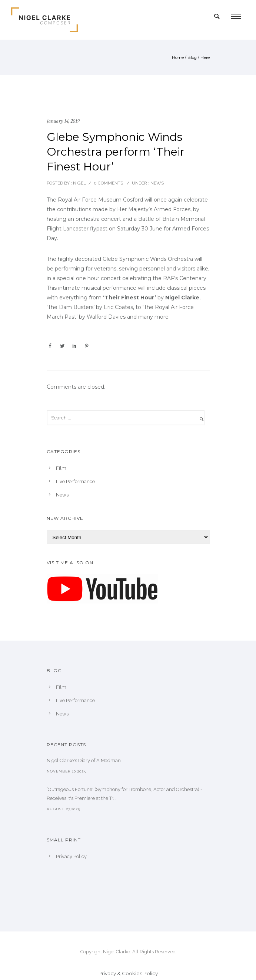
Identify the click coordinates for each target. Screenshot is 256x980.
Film (61, 468)
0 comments (108, 183)
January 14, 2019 (63, 121)
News (157, 183)
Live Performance (75, 481)
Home (178, 57)
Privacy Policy (71, 856)
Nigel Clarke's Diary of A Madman (84, 760)
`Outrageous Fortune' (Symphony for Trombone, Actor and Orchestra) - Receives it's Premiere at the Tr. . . (124, 794)
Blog (192, 57)
